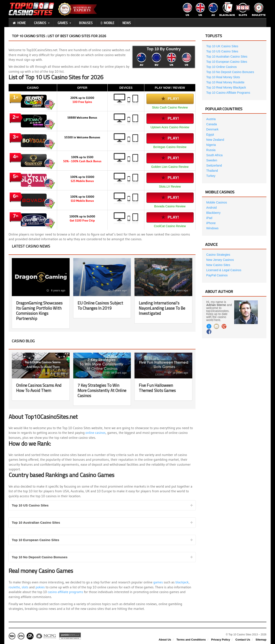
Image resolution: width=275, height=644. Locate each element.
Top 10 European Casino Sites (36, 540)
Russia (211, 150)
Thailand (212, 171)
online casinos (96, 433)
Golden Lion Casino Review (170, 167)
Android (211, 208)
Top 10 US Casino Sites (31, 505)
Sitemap (261, 640)
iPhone (211, 223)
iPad (209, 218)
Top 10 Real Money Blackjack (226, 87)
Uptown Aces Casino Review (170, 127)
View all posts (182, 246)
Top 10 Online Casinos (221, 67)
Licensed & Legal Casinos (224, 270)
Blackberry (213, 213)
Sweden (212, 160)
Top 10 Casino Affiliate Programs (228, 93)
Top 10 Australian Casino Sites (37, 523)
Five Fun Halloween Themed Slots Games (158, 388)
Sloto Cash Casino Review (170, 107)
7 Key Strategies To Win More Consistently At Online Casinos (99, 390)
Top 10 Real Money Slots (223, 77)
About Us (165, 640)
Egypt (210, 135)
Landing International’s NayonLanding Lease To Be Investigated (163, 308)
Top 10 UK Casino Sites (222, 46)
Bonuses (86, 23)
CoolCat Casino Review (170, 226)
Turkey (211, 176)
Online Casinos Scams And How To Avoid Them (39, 388)
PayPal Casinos (217, 275)
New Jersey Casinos (220, 260)
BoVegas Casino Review (170, 147)
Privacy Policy (221, 640)
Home (19, 23)
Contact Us (243, 640)
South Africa (214, 155)
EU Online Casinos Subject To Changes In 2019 (101, 305)
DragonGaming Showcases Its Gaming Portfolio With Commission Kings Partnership (40, 311)
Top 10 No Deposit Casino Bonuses (41, 558)
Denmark (212, 129)
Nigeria (211, 145)
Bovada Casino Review (170, 206)
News (127, 23)
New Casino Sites (218, 265)
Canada (212, 124)
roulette (14, 587)
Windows (212, 228)
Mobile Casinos (217, 202)
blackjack (183, 583)
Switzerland (214, 165)
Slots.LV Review (170, 187)
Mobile (108, 23)
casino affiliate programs (66, 592)
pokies (41, 587)
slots (25, 587)
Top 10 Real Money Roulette (225, 82)
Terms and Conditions (191, 640)
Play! (170, 99)
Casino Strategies (218, 255)
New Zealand (215, 140)
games (158, 583)
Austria (211, 119)
